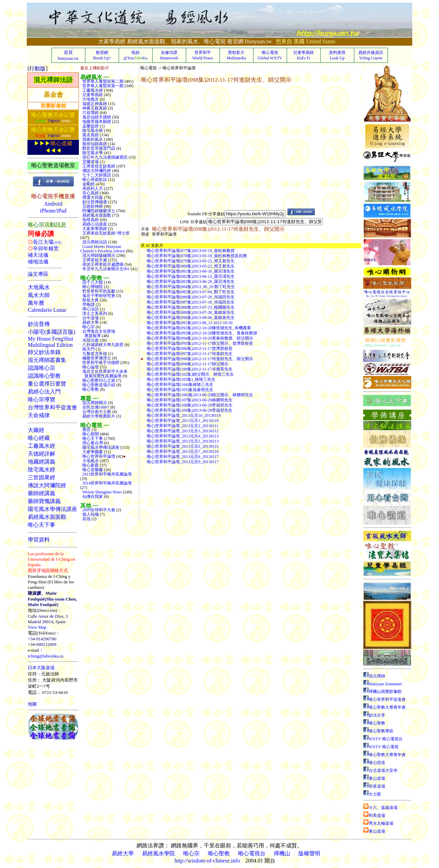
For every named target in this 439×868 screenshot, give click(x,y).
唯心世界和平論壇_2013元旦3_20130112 (183, 431)
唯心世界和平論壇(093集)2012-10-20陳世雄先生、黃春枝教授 (202, 333)
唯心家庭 (90, 465)
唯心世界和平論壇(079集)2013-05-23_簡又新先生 (191, 261)
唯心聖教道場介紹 (98, 385)
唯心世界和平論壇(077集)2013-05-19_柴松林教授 (191, 251)
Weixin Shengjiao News (102, 492)
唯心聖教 (90, 389)
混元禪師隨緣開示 (98, 255)
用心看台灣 (92, 443)
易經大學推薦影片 (98, 416)
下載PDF (54, 121)
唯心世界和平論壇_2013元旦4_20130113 (183, 436)
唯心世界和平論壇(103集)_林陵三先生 (181, 379)
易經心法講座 (94, 224)
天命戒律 (39, 415)
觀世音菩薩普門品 (98, 148)
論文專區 (38, 274)
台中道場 (90, 318)
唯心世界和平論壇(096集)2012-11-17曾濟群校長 (190, 349)
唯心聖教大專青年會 (384, 707)
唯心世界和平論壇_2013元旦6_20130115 (183, 446)
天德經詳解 (41, 454)
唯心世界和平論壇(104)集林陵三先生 (180, 385)
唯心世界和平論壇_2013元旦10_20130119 (184, 415)
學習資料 (39, 540)
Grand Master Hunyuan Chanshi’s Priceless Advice (103, 249)
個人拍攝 (90, 514)
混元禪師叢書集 (47, 360)
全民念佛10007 (95, 407)
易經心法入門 (44, 392)
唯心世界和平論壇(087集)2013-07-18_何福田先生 (191, 302)
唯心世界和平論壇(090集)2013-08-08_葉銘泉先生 (191, 318)
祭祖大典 (90, 300)
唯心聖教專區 (378, 731)
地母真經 (90, 220)
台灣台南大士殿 (96, 412)
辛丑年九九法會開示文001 (105, 269)
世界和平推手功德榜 (100, 363)
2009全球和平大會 (98, 510)
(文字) (58, 243)
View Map (37, 627)
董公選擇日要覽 (47, 384)
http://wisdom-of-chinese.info (207, 861)
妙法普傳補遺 (94, 202)
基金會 (53, 95)
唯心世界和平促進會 (384, 699)
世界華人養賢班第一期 (102, 86)
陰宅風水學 (92, 153)
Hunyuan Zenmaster (383, 684)
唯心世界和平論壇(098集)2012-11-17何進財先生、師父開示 (200, 359)
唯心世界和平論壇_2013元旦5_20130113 (183, 441)
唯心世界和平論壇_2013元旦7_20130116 (183, 452)
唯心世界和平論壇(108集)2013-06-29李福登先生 (190, 405)
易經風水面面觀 (47, 517)
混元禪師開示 (94, 403)
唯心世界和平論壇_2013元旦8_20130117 (183, 457)
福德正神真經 (94, 104)
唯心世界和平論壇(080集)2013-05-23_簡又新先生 (191, 266)
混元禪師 (374, 676)
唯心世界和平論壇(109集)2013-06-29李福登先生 (190, 410)
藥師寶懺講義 (44, 501)
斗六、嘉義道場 (380, 808)
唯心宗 (88, 327)
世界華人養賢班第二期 (102, 81)
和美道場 (374, 786)
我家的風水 (92, 139)
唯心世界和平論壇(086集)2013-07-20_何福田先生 (191, 297)
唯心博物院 (92, 287)
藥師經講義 (41, 493)
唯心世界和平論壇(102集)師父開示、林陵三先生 (190, 374)
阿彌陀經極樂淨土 (98, 211)
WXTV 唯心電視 (381, 747)
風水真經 (90, 135)
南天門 (88, 349)
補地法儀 (38, 262)
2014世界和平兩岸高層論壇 (106, 483)
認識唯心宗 (41, 368)
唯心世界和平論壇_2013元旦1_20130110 (183, 421)
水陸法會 (90, 340)
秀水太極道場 (378, 823)
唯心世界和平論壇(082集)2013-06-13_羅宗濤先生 (191, 276)
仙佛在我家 (92, 496)
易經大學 (90, 322)
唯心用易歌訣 (94, 180)
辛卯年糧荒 (46, 249)
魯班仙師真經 (94, 144)
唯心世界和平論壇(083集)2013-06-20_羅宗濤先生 (191, 282)
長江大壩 (43, 242)
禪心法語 (90, 309)
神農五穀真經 (94, 108)
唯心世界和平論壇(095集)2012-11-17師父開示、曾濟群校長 (200, 343)
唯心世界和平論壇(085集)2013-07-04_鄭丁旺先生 (191, 292)
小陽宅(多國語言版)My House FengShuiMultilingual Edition (52, 338)
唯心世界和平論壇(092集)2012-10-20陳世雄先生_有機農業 (199, 328)
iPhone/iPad (53, 211)
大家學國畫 (92, 452)
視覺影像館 (53, 106)
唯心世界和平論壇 (98, 456)
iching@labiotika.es (46, 656)
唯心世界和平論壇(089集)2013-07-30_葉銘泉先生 (191, 312)
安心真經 (90, 193)
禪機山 (282, 853)
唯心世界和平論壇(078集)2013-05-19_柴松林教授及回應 (197, 256)
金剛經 (88, 184)
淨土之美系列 (94, 313)
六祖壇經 (90, 113)
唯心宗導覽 (41, 399)
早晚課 (88, 305)
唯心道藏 (61, 143)
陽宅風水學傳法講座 (52, 509)
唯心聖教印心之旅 (98, 380)
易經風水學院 (158, 853)
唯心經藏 (39, 438)
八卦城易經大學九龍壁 (102, 345)
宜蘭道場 (90, 162)
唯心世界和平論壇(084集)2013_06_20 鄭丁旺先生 (191, 287)
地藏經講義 (41, 462)
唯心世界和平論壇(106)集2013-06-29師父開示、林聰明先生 (200, 395)
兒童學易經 (92, 95)
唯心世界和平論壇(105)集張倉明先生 (180, 390)
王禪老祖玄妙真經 (98, 166)
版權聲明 (309, 853)
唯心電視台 (252, 853)
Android (53, 204)
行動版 (37, 68)
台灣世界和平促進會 (52, 407)
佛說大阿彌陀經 (47, 485)
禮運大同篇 (92, 197)
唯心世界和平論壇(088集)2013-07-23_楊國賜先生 (191, 307)
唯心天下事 (41, 525)
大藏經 (36, 430)
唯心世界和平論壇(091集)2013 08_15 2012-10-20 (190, 323)
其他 (86, 519)
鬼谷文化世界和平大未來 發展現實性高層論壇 (104, 374)
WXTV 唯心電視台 (383, 739)
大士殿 (372, 794)
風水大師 (39, 295)
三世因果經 (41, 477)
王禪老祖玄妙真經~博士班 (105, 233)
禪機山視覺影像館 (382, 692)
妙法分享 (374, 715)
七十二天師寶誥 (96, 175)
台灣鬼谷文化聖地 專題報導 (98, 334)
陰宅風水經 (41, 470)
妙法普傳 (39, 324)
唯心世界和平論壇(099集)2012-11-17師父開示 (188, 364)
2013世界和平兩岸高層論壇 (106, 474)
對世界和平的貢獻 (98, 291)
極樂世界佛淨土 (96, 358)
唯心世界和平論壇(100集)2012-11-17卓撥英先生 (190, 369)
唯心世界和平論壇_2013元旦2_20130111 (183, 426)
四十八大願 (92, 282)
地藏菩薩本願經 (96, 122)
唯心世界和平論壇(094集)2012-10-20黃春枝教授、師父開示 (200, 338)
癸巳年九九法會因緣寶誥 (104, 157)
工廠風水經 (41, 446)
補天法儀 (38, 255)
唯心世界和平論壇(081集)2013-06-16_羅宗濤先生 (191, 271)
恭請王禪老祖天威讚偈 (102, 264)
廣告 (86, 430)
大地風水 (39, 287)
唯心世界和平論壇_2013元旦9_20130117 (183, 462)
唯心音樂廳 (92, 470)
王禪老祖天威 (94, 260)
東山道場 (374, 778)
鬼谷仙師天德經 (96, 117)
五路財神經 (92, 206)
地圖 (32, 704)
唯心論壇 (90, 367)
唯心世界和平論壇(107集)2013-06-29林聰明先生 (190, 400)
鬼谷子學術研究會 (98, 296)
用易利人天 (92, 189)
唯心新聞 (90, 434)
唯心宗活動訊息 (47, 225)
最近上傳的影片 (95, 68)
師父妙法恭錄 (44, 352)
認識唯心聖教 (44, 376)
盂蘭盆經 (90, 126)
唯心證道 (374, 763)
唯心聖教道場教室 (53, 165)
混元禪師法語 (53, 80)
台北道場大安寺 (380, 770)
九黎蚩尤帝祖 (94, 354)
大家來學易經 (94, 229)
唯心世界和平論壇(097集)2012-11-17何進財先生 (190, 354)
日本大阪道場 (41, 668)
